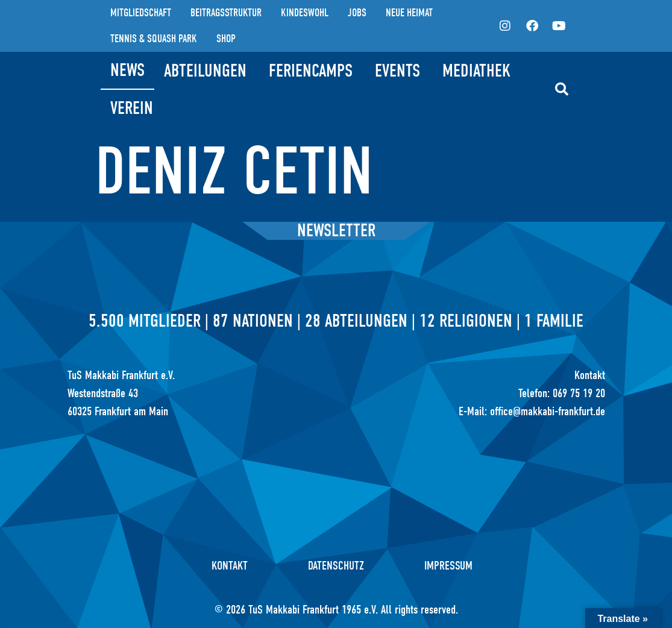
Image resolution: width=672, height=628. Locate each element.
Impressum (448, 566)
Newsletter (336, 231)
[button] (562, 89)
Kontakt (230, 566)
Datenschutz (336, 566)
